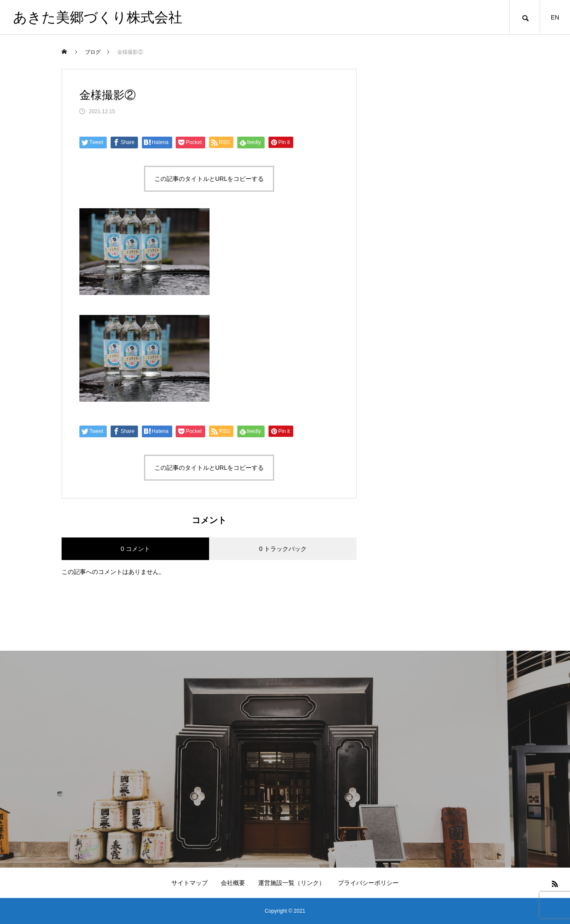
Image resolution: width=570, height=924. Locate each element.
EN (555, 17)
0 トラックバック (283, 549)
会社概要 (233, 883)
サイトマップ (190, 883)
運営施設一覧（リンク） (292, 883)
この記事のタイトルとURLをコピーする (209, 179)
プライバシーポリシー (368, 883)
